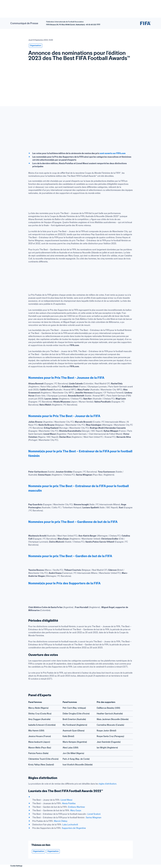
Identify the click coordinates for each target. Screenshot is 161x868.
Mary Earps (76, 810)
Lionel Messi (66, 800)
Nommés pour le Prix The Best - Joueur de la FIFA (64, 416)
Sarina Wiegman (94, 817)
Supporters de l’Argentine (74, 828)
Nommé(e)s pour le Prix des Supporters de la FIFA (64, 583)
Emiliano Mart (75, 807)
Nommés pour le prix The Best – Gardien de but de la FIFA (70, 556)
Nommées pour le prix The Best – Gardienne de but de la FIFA (73, 522)
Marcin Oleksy (61, 821)
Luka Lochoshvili (70, 825)
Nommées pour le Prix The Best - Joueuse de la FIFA (66, 378)
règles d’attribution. (108, 784)
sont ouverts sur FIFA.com (113, 153)
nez (83, 807)
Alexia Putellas (69, 803)
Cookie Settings (16, 866)
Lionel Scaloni (94, 814)
